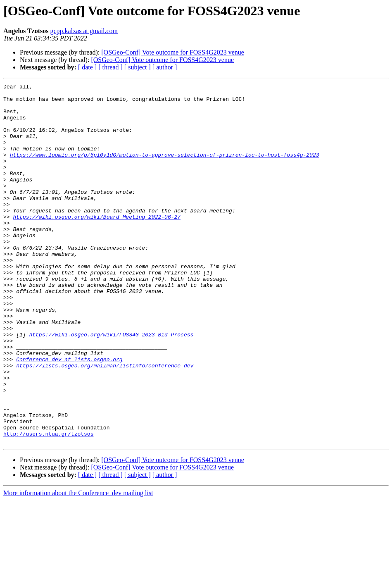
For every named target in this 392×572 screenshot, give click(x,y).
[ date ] (87, 67)
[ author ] (165, 67)
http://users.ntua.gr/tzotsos (48, 504)
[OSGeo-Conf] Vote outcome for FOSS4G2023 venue (173, 52)
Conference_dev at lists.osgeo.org (69, 415)
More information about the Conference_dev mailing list (78, 565)
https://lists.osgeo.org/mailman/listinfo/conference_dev (105, 422)
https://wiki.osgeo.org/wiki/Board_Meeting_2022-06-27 (97, 244)
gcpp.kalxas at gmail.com (84, 31)
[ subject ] (138, 67)
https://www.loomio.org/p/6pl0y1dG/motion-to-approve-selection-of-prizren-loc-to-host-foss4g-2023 (165, 169)
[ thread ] (110, 67)
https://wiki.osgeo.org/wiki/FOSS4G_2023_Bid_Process (111, 385)
